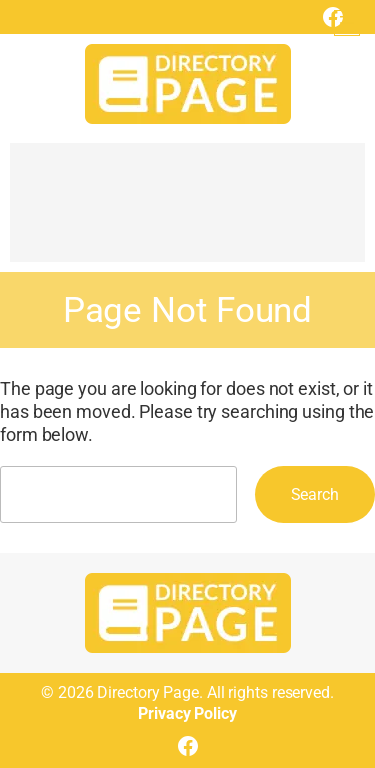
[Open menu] (347, 23)
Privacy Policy (187, 713)
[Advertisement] (187, 212)
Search (315, 494)
